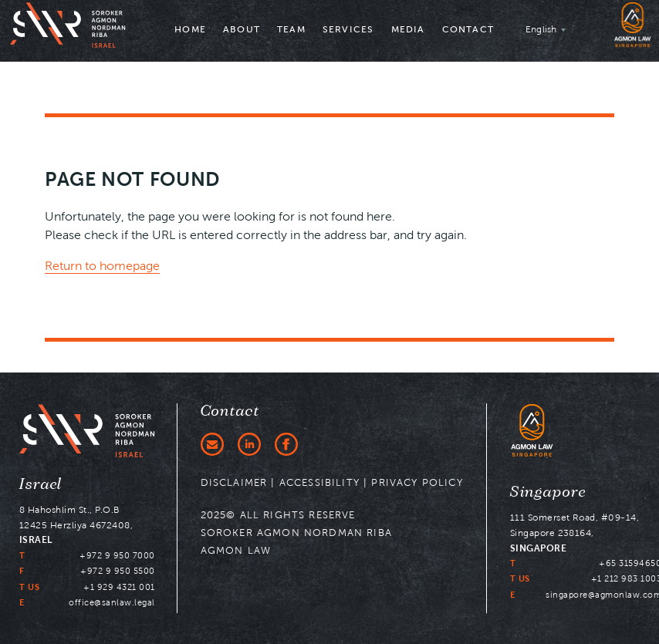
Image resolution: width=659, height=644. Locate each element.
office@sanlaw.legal (112, 602)
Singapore (548, 492)
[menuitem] (190, 31)
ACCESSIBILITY (319, 482)
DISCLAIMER (234, 482)
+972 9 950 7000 (117, 555)
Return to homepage (102, 266)
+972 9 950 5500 (118, 571)
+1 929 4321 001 (119, 587)
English (541, 29)
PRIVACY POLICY (417, 482)
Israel (41, 484)
